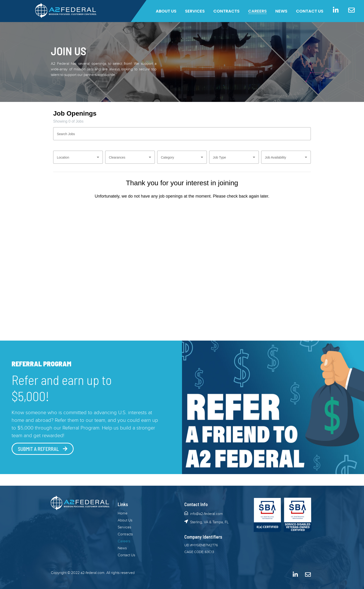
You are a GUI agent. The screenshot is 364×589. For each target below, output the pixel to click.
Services (195, 11)
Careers (257, 11)
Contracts (226, 11)
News (281, 11)
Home (123, 513)
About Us (166, 11)
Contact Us (310, 11)
